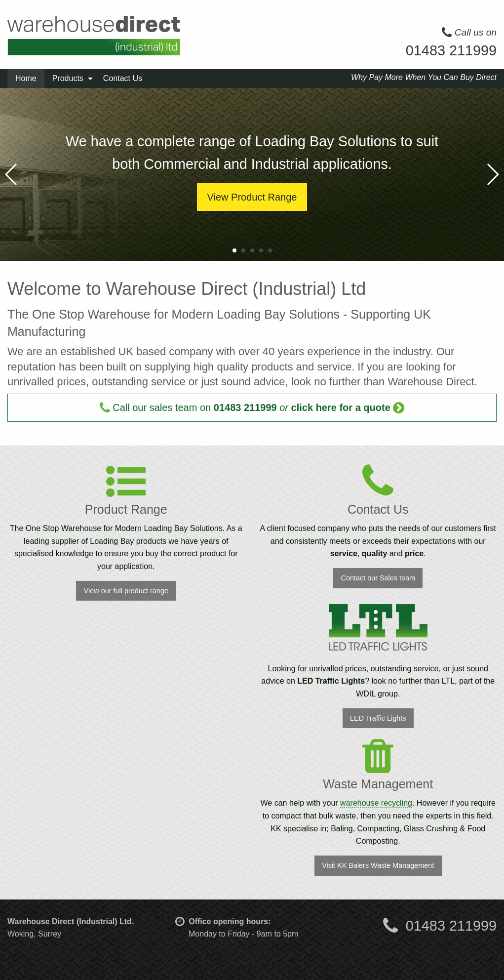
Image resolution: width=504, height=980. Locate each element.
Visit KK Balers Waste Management (378, 865)
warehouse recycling (376, 803)
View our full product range (126, 591)
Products (68, 78)
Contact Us (123, 78)
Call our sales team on (252, 408)
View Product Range (252, 197)
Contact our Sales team (378, 578)
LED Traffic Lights (378, 718)
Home (26, 78)
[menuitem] (26, 79)
